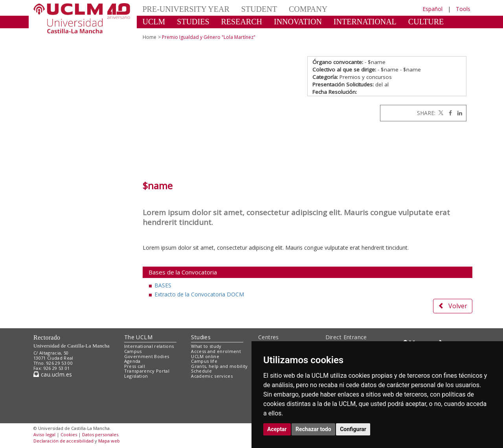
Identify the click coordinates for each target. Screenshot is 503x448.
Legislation (136, 376)
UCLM (154, 22)
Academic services (212, 376)
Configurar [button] (353, 429)
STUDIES (193, 22)
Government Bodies (147, 356)
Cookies (69, 434)
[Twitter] (440, 113)
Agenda (132, 361)
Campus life (204, 361)
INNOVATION (298, 22)
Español (432, 9)
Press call (135, 366)
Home (150, 37)
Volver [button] (453, 306)
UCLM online (205, 356)
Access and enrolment (216, 351)
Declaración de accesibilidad (63, 441)
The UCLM (138, 337)
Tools (463, 9)
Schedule (201, 371)
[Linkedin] (458, 113)
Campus (133, 351)
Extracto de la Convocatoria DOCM (199, 294)
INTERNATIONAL (365, 22)
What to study (206, 346)
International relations (149, 346)
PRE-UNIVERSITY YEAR (186, 9)
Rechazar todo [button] (313, 429)
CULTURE (426, 22)
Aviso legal (44, 434)
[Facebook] (448, 113)
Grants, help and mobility (219, 366)
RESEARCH (242, 22)
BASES (163, 285)
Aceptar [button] (277, 429)
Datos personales (100, 434)
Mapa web (109, 441)
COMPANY (308, 9)
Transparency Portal (147, 371)
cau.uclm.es (53, 374)
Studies (201, 337)
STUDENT (259, 9)
